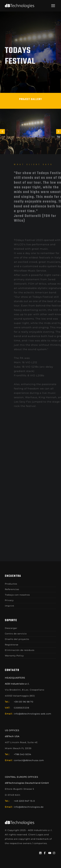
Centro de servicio (16, 634)
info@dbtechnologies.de (29, 807)
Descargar (11, 628)
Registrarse (12, 645)
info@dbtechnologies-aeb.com (33, 714)
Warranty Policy (14, 656)
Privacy (9, 600)
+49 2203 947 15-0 (24, 801)
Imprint (10, 606)
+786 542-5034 (23, 754)
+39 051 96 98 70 (24, 702)
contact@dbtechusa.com (29, 760)
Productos (11, 584)
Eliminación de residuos (20, 650)
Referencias (12, 589)
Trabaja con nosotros (17, 595)
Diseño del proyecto (17, 639)
